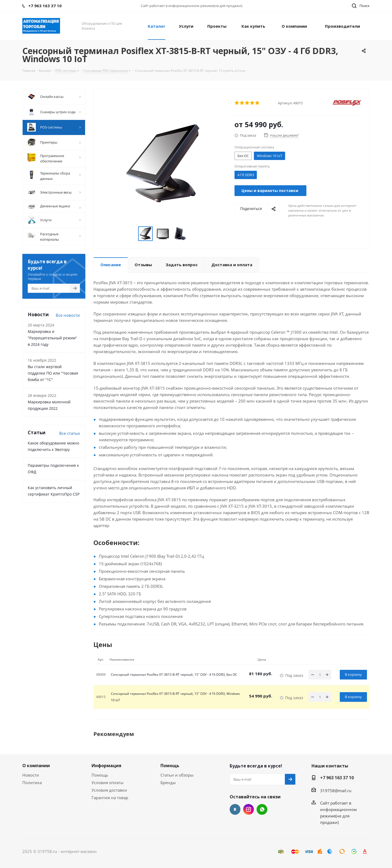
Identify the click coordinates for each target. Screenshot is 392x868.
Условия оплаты (108, 782)
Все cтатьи (70, 433)
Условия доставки (109, 790)
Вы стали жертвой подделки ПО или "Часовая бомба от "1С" (53, 373)
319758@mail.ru (336, 791)
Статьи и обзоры (177, 775)
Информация (106, 766)
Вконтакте (235, 809)
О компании (36, 766)
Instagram (248, 809)
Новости (31, 775)
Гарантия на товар (110, 798)
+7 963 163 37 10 (337, 778)
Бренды (168, 782)
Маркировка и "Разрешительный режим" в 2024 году (52, 338)
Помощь (100, 775)
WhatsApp (262, 809)
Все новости (68, 315)
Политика (32, 782)
